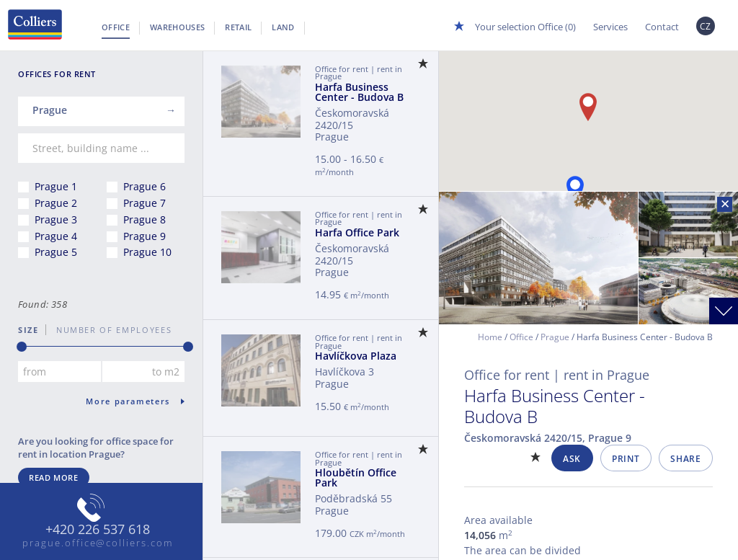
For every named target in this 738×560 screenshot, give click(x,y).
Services (610, 27)
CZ (706, 26)
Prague (555, 337)
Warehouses (177, 27)
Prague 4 (56, 236)
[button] (575, 190)
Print (626, 459)
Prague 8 (145, 219)
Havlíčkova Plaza (356, 356)
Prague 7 (145, 203)
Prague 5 (56, 252)
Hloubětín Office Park (356, 477)
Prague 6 (145, 186)
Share (685, 459)
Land (283, 27)
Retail (238, 27)
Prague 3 (56, 219)
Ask (572, 459)
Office (116, 27)
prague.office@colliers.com (98, 543)
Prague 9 (145, 236)
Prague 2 (56, 203)
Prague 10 (147, 252)
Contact (662, 27)
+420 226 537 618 (98, 530)
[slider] (22, 347)
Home (490, 337)
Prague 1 (56, 186)
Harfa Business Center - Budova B (359, 92)
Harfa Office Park (357, 232)
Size (28, 330)
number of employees (109, 330)
